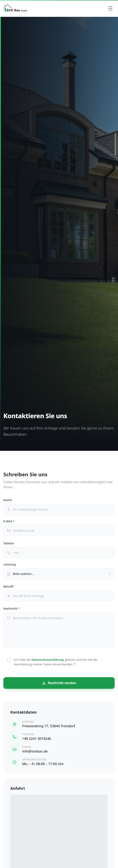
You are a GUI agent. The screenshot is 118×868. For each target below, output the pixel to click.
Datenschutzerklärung (48, 660)
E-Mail (9, 521)
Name (8, 500)
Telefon (9, 543)
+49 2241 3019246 (37, 739)
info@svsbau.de (35, 751)
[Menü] (110, 8)
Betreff (8, 586)
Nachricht (12, 609)
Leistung (10, 564)
